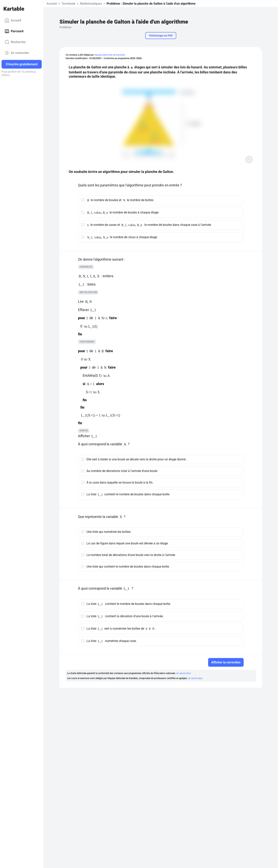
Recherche (15, 42)
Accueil (13, 20)
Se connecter (17, 53)
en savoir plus (183, 673)
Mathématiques (91, 4)
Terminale (68, 4)
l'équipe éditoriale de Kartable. (110, 55)
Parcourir (14, 31)
